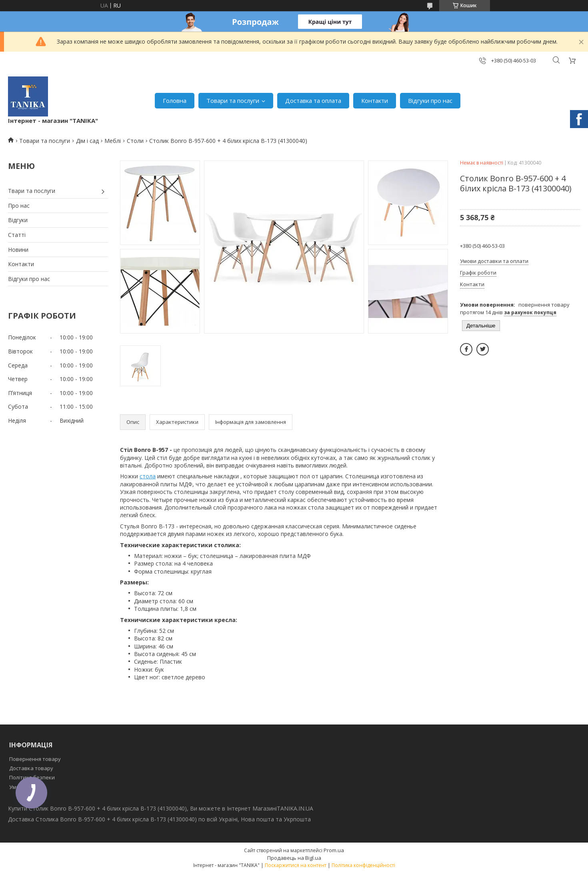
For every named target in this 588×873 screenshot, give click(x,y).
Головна (175, 100)
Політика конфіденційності (363, 865)
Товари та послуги (233, 100)
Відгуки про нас (430, 100)
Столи (135, 141)
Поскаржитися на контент (296, 865)
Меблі (113, 141)
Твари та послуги (32, 191)
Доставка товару (31, 768)
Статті (17, 235)
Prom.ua (334, 850)
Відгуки (18, 220)
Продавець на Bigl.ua (294, 858)
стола (148, 476)
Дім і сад (87, 141)
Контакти (375, 100)
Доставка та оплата (313, 100)
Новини (18, 250)
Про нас (19, 206)
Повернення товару (35, 759)
